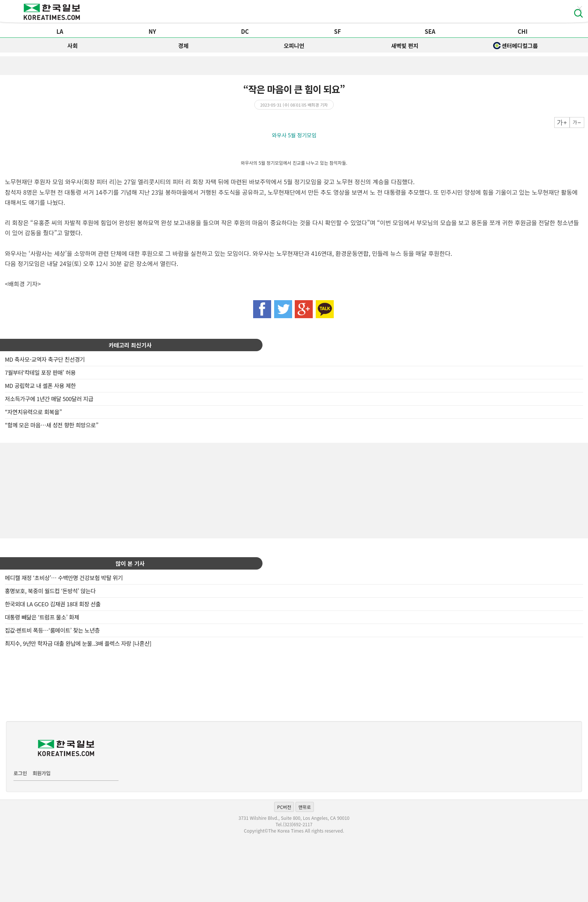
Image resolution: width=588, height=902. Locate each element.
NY (152, 31)
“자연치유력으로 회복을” (33, 412)
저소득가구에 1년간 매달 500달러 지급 (49, 399)
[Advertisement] (294, 490)
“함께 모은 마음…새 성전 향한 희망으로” (52, 425)
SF (337, 31)
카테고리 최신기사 (130, 345)
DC (245, 31)
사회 (73, 46)
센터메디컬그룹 (516, 46)
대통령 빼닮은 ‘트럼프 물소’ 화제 (42, 617)
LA (60, 31)
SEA (430, 31)
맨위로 (305, 807)
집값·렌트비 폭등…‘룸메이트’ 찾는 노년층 (52, 630)
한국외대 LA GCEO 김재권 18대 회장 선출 (53, 604)
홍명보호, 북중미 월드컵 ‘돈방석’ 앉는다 (50, 591)
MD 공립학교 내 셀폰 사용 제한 (40, 386)
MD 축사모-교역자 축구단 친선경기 (45, 359)
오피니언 (294, 46)
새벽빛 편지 (405, 46)
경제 (183, 46)
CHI (522, 31)
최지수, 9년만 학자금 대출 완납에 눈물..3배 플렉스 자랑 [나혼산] (78, 643)
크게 (562, 123)
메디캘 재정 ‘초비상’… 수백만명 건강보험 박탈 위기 (64, 578)
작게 (577, 123)
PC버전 (284, 807)
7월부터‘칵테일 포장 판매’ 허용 (40, 372)
